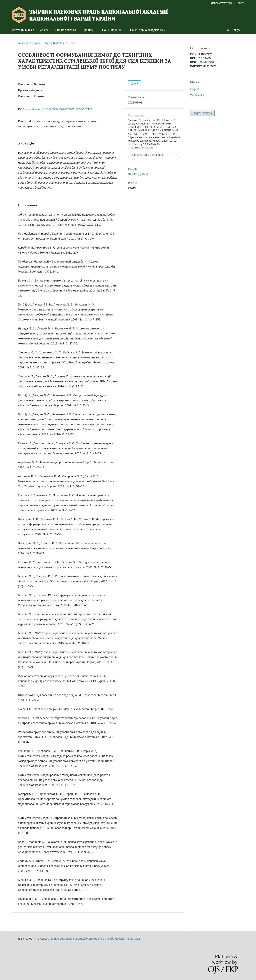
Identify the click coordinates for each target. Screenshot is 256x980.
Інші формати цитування (147, 155)
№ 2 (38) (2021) (54, 43)
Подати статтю (202, 113)
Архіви (44, 30)
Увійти (240, 3)
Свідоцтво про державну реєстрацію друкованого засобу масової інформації (90, 939)
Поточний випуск (23, 30)
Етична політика (65, 30)
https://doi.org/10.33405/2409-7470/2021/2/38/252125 (59, 109)
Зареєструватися (221, 3)
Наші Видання (112, 30)
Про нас (88, 30)
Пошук (235, 30)
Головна (23, 43)
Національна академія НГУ (148, 30)
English (195, 89)
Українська (197, 95)
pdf (136, 83)
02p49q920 (207, 62)
